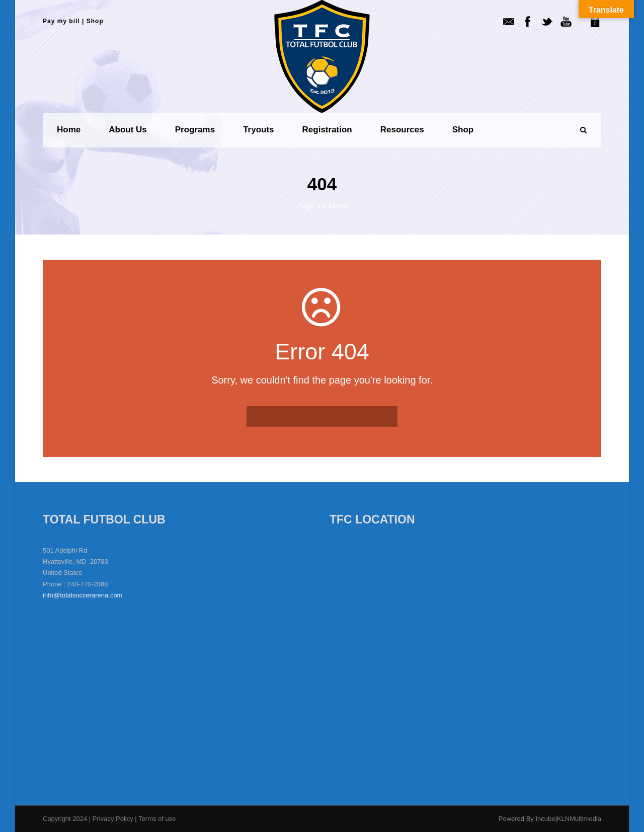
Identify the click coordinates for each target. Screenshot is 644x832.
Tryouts (258, 130)
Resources (402, 130)
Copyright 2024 (65, 819)
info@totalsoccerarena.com (83, 595)
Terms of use (157, 819)
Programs (195, 130)
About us (128, 130)
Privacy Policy (114, 819)
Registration (327, 130)
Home (69, 130)
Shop (95, 21)
